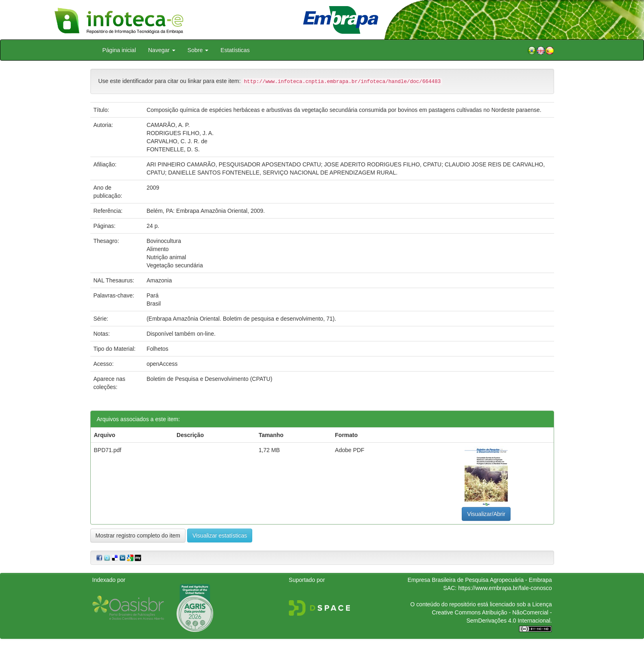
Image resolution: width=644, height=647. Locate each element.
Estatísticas (235, 50)
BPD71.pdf (108, 450)
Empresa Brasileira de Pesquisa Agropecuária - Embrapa (480, 580)
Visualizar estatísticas (220, 536)
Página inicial (119, 50)
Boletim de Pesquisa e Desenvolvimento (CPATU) (209, 379)
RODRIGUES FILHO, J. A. (180, 133)
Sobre (198, 50)
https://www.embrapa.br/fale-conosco (505, 588)
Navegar (162, 50)
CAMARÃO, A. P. (168, 125)
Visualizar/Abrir (486, 514)
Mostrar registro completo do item (138, 536)
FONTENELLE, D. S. (173, 149)
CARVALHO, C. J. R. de (177, 141)
